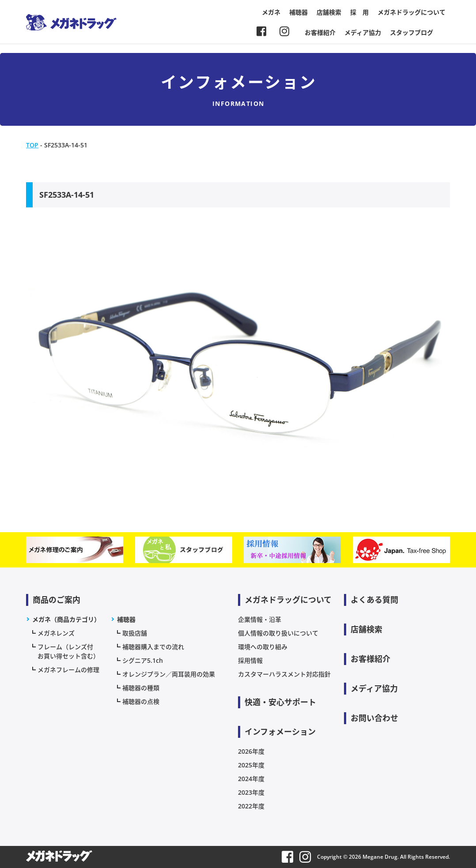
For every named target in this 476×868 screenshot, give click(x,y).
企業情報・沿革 (260, 619)
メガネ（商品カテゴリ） (66, 619)
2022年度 (251, 806)
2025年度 (251, 765)
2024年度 (251, 779)
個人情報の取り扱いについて (278, 633)
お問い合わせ (374, 718)
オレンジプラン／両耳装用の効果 (169, 674)
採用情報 (250, 660)
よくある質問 (374, 600)
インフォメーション (280, 732)
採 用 (359, 12)
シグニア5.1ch (143, 660)
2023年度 (251, 792)
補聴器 (298, 12)
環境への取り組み (263, 647)
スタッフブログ (412, 32)
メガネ (271, 12)
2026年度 (251, 751)
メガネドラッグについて (412, 12)
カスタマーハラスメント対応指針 (284, 674)
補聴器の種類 (141, 688)
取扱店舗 (135, 633)
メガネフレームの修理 (68, 670)
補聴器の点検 (141, 701)
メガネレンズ (56, 633)
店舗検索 (329, 12)
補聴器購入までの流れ (153, 647)
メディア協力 (363, 32)
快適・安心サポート (280, 702)
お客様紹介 (320, 32)
